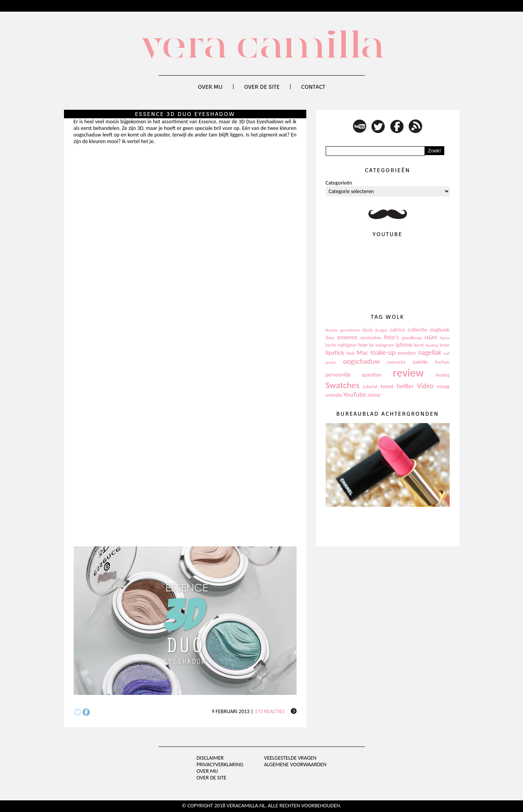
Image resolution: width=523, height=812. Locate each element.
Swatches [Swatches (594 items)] (343, 385)
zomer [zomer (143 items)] (374, 395)
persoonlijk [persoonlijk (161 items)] (338, 375)
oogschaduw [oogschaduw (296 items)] (362, 361)
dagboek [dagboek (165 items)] (440, 330)
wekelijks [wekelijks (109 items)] (334, 395)
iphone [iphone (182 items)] (404, 345)
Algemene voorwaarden (295, 764)
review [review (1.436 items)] (408, 373)
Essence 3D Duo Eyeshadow (185, 114)
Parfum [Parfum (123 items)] (442, 362)
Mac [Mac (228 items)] (362, 353)
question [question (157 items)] (371, 375)
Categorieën (339, 183)
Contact (313, 87)
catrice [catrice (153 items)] (397, 330)
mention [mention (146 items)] (407, 353)
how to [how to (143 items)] (366, 345)
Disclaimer (210, 758)
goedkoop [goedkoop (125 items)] (412, 338)
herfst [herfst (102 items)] (331, 345)
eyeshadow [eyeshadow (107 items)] (371, 338)
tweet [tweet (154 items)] (387, 386)
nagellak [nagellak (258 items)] (430, 352)
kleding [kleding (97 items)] (432, 345)
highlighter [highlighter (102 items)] (347, 345)
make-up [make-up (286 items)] (383, 352)
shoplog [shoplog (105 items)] (442, 375)
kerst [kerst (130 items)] (419, 345)
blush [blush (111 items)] (368, 330)
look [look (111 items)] (350, 353)
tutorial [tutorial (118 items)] (370, 386)
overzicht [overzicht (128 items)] (396, 362)
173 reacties (270, 711)
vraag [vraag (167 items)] (443, 386)
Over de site (262, 87)
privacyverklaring (220, 764)
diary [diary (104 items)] (330, 338)
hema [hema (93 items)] (445, 338)
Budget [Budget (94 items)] (381, 330)
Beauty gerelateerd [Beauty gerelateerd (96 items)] (343, 330)
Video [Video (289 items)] (425, 386)
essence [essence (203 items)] (347, 337)
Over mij (210, 87)
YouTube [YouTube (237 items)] (355, 395)
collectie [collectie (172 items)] (418, 330)
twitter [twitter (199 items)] (405, 386)
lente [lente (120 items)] (445, 345)
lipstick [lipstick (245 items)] (335, 353)
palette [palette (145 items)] (420, 362)
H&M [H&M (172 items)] (431, 337)
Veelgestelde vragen (290, 758)
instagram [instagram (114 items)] (385, 345)
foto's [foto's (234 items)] (391, 337)
